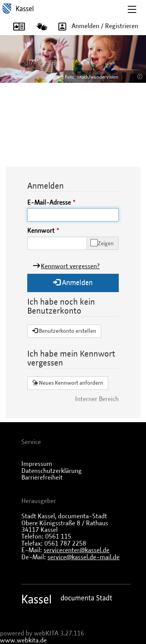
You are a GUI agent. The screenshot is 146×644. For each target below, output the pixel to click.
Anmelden (73, 283)
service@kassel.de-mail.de (84, 557)
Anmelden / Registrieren (96, 26)
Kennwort (41, 231)
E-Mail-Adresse (49, 203)
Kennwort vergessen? (70, 266)
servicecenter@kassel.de (77, 550)
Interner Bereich (97, 399)
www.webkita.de (23, 640)
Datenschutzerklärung (52, 471)
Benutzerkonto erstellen (64, 331)
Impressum (37, 464)
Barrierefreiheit (42, 478)
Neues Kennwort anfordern (68, 383)
